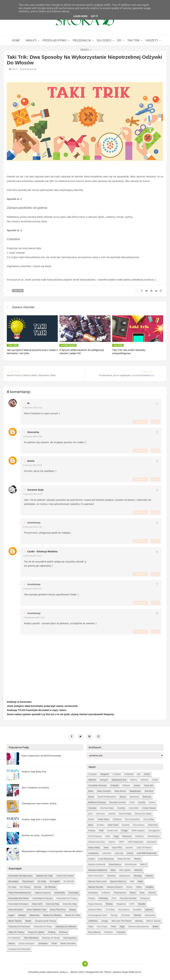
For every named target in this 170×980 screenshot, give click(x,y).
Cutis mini (134, 807)
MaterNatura (115, 863)
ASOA (147, 773)
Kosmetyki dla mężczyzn (20, 875)
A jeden (117, 773)
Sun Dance (124, 909)
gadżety (152, 40)
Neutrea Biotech (115, 886)
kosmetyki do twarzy (67, 897)
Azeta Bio (149, 784)
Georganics (154, 830)
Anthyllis (115, 784)
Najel (140, 880)
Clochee (92, 807)
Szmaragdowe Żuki (97, 914)
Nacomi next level (97, 880)
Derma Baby (125, 813)
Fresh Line (112, 830)
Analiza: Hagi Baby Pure (34, 771)
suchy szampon (27, 942)
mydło (28, 920)
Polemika (103, 897)
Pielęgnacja (82, 40)
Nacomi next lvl (118, 880)
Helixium (140, 835)
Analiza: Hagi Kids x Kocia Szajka (39, 818)
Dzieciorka (33, 432)
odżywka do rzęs (43, 925)
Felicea (92, 830)
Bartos (123, 796)
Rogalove (121, 903)
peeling (52, 931)
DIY (119, 40)
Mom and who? (96, 875)
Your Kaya (102, 925)
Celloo (152, 801)
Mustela (138, 875)
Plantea (152, 892)
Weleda (139, 920)
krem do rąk (53, 903)
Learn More (80, 16)
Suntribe (137, 909)
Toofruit (137, 914)
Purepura (145, 897)
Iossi (106, 846)
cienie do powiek (65, 875)
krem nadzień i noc (37, 909)
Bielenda (147, 796)
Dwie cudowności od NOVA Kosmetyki (41, 755)
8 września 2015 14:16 (32, 556)
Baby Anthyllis (104, 790)
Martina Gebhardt (97, 863)
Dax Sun (101, 813)
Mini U (144, 863)
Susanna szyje (35, 490)
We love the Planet (121, 920)
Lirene (130, 852)
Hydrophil (151, 841)
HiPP (122, 841)
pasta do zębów (36, 931)
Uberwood (150, 914)
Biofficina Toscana (97, 801)
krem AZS (37, 903)
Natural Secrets (96, 886)
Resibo (109, 903)
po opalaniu (14, 937)
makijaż (22, 914)
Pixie (142, 892)
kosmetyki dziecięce (18, 903)
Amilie (155, 779)
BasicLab (134, 796)
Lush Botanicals (106, 858)
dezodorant (28, 880)
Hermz (112, 841)
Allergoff (104, 779)
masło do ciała (73, 914)
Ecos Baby (149, 818)
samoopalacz (70, 937)
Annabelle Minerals (97, 784)
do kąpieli (55, 880)
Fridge (125, 830)
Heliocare (127, 835)
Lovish (91, 858)
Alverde (144, 779)
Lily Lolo (119, 852)
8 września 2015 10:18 (32, 408)
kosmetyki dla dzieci (18, 897)
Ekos (91, 824)
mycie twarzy (15, 920)
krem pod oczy (58, 909)
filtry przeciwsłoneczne (20, 892)
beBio (156, 925)
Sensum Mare (95, 909)
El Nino (100, 824)
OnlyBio (149, 886)
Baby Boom (120, 790)
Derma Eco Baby (143, 813)
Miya (113, 869)
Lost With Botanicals (147, 852)
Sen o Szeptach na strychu (35, 787)
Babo (91, 790)
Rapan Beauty (95, 903)
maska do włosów (52, 914)
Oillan (139, 886)
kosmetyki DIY (68, 345)
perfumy (63, 931)
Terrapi (114, 914)
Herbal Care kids (96, 841)
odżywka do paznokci (19, 925)
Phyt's (133, 892)
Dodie (91, 818)
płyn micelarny (31, 937)
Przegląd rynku (55, 40)
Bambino (149, 790)
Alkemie (92, 779)
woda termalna (68, 942)
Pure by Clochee (128, 897)
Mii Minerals (131, 863)
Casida (142, 801)
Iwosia (31, 461)
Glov (108, 835)
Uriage (105, 920)
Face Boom (139, 824)
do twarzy (25, 886)
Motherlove (125, 875)
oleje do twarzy (16, 931)
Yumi (113, 925)
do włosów (50, 886)
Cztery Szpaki (149, 807)
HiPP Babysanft (135, 841)
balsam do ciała (44, 875)
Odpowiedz (140, 422)
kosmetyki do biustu (43, 897)
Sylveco (149, 909)
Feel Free (153, 824)
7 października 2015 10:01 (34, 618)
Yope (91, 925)
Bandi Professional (107, 796)
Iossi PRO (117, 846)
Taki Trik (134, 40)
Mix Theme (105, 971)
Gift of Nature (95, 835)
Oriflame (106, 892)
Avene (137, 784)
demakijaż (13, 880)
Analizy (31, 40)
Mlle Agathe (125, 869)
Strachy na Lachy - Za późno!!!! (38, 834)
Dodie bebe (103, 818)
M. (29, 403)
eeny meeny (94, 931)
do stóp (12, 886)
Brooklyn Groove (118, 801)
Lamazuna (93, 852)
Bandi (91, 796)
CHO (132, 801)
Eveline (126, 824)
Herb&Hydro (154, 835)
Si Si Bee (110, 909)
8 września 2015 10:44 (32, 494)
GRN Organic (138, 830)
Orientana (93, 892)
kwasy (73, 909)
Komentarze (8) (28, 69)
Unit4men (93, 920)
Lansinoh (107, 852)
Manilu (137, 858)
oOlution (108, 931)
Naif (132, 880)
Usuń (155, 422)
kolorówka (60, 892)
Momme (111, 875)
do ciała (42, 880)
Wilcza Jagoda (154, 920)
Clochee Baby (107, 807)
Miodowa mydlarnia (97, 869)
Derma (112, 813)
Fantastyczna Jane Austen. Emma (39, 803)
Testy (85, 50)
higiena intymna (43, 892)
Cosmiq (121, 807)
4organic (105, 773)
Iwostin (129, 846)
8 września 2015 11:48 (32, 527)
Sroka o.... (65, 971)
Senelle (142, 903)
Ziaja (122, 925)
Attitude (126, 784)
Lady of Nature (144, 846)
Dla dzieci (104, 40)
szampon (43, 942)
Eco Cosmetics (132, 818)
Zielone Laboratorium (139, 925)
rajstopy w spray (51, 937)
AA (139, 773)
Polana (91, 897)
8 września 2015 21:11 (32, 589)
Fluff (101, 830)
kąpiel (11, 914)
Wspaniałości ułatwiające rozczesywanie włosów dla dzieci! (52, 850)
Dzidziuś (117, 818)
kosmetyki (74, 892)
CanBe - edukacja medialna (42, 551)
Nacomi (149, 875)
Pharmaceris (120, 892)
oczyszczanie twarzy (46, 920)
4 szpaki (92, 773)
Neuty (129, 886)
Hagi (116, 835)
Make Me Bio (124, 858)
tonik (54, 942)
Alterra (133, 779)
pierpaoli (121, 931)
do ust (38, 886)
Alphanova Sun (119, 779)
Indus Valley (94, 846)
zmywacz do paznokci (19, 948)
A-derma (129, 773)
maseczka (35, 914)
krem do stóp (70, 903)
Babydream (135, 790)
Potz (114, 897)
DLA (90, 813)
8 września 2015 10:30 (32, 436)
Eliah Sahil (113, 824)
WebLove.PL (135, 971)
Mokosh (138, 869)
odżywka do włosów (66, 925)
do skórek (69, 880)
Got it (94, 16)
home (16, 40)
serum (11, 942)
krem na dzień (16, 909)
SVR (132, 903)
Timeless (126, 914)
